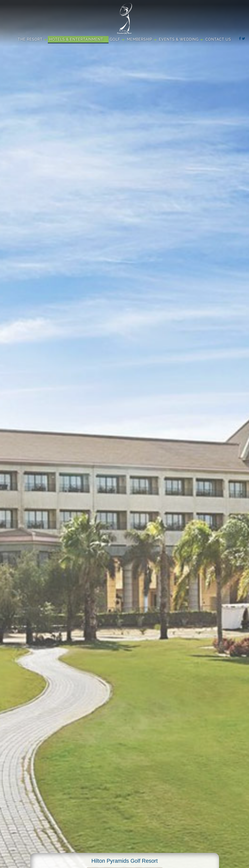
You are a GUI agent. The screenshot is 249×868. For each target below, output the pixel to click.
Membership (140, 39)
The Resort (30, 39)
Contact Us (218, 39)
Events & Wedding (179, 39)
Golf (115, 39)
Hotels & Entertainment (76, 39)
